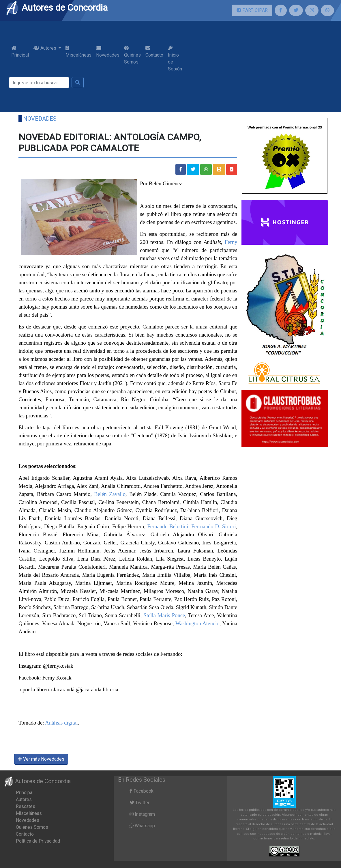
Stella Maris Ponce (164, 615)
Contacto (154, 52)
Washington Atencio (197, 623)
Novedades (108, 52)
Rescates (26, 806)
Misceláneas (78, 52)
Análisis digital (61, 723)
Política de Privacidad (38, 841)
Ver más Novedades (41, 759)
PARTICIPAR (252, 10)
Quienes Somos (32, 827)
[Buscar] (39, 83)
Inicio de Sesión (175, 59)
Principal (20, 52)
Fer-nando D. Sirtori (213, 526)
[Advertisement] (258, 66)
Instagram (142, 814)
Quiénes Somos (132, 55)
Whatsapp (142, 826)
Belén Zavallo (110, 494)
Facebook (142, 791)
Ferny (231, 242)
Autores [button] (45, 48)
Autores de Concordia (57, 8)
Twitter (139, 803)
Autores (24, 799)
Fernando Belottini (168, 526)
